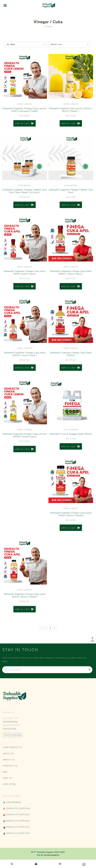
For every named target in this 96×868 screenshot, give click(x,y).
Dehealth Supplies (16, 815)
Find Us (7, 778)
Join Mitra (9, 784)
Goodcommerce (52, 855)
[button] (70, 45)
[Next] (55, 628)
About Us (9, 760)
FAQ (5, 772)
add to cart (25, 123)
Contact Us (10, 766)
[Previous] (41, 628)
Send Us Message (13, 735)
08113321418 (9, 729)
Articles (8, 753)
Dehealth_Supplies (17, 809)
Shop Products (13, 747)
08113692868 (10, 722)
